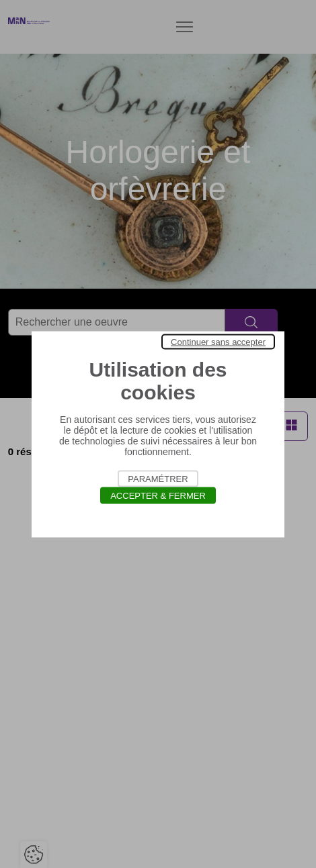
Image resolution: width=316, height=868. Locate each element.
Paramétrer (158, 478)
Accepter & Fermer (158, 495)
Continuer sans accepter (218, 341)
